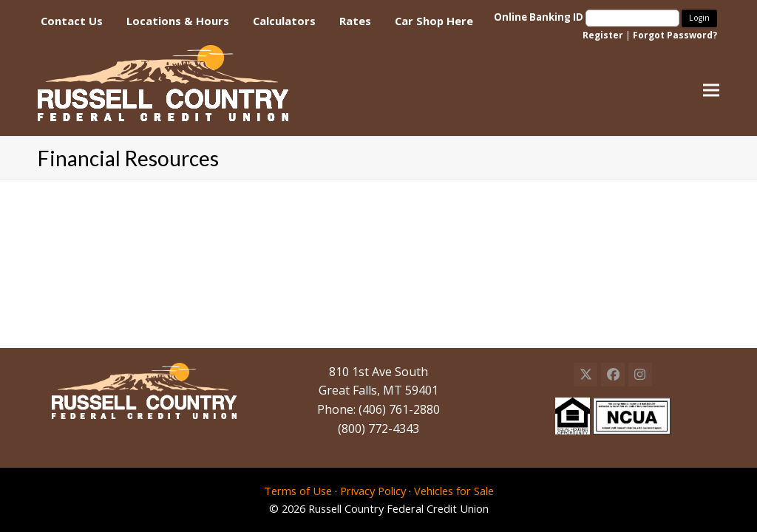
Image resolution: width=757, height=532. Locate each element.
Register (603, 35)
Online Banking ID (588, 17)
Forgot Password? (675, 35)
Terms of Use (298, 491)
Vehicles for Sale (454, 491)
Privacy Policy (373, 491)
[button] (711, 91)
